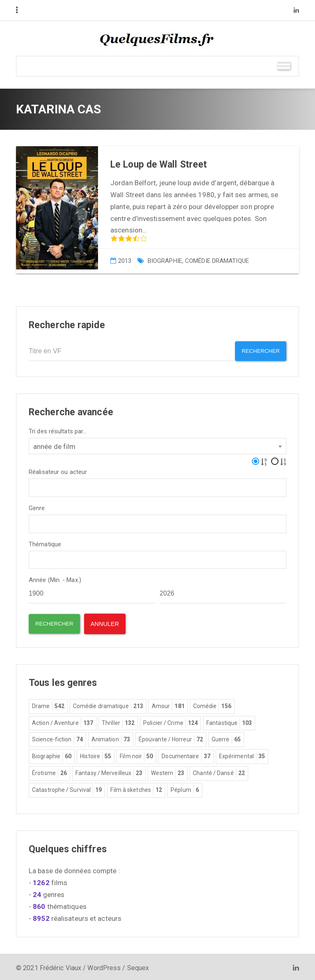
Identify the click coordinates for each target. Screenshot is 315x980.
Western (168, 771)
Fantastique (229, 721)
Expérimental (242, 755)
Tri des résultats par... (58, 429)
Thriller (118, 721)
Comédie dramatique (217, 261)
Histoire (96, 755)
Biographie (165, 261)
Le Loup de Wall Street (159, 164)
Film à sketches (136, 788)
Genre (37, 506)
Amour (168, 704)
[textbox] (34, 484)
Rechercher (258, 351)
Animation (111, 738)
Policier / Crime (170, 721)
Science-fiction (57, 738)
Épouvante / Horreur (171, 738)
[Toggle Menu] (284, 66)
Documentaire (186, 755)
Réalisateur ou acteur (58, 470)
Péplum (185, 788)
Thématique (45, 542)
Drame (48, 704)
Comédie (212, 704)
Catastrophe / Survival (67, 788)
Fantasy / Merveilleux (109, 771)
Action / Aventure (63, 721)
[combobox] (157, 444)
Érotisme (49, 771)
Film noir (136, 755)
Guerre (226, 738)
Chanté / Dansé (219, 771)
